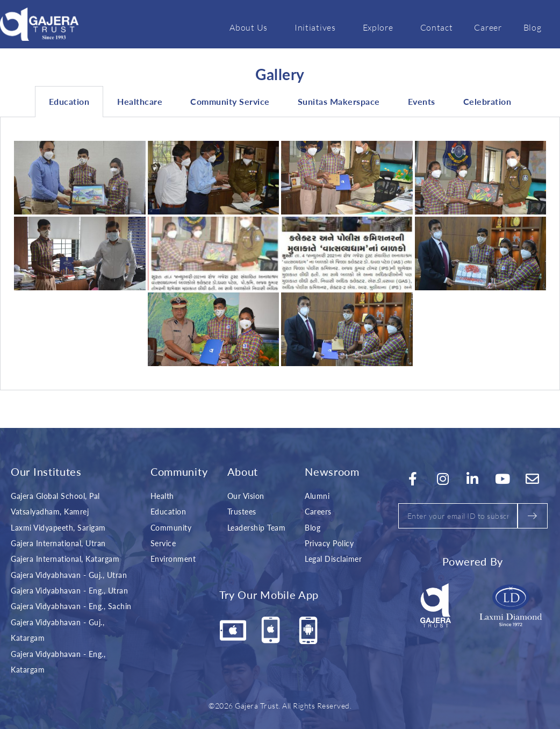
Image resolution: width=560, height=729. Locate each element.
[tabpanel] (280, 254)
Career (488, 27)
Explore (381, 27)
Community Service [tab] (230, 101)
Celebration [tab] (487, 101)
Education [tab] (69, 101)
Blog (533, 27)
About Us (251, 27)
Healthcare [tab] (140, 101)
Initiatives (318, 27)
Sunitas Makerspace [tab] (339, 101)
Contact (437, 27)
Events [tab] (422, 101)
